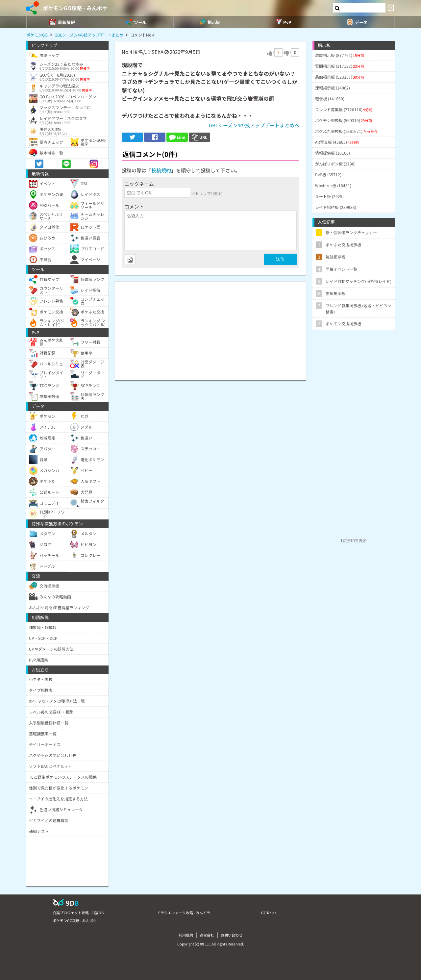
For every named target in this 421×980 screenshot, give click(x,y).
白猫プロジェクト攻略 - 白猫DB (78, 913)
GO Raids (269, 913)
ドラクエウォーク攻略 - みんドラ (184, 913)
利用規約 (186, 935)
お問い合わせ (232, 935)
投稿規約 (161, 170)
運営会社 (207, 935)
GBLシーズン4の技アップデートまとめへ (254, 125)
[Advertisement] (210, 328)
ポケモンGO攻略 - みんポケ (75, 8)
